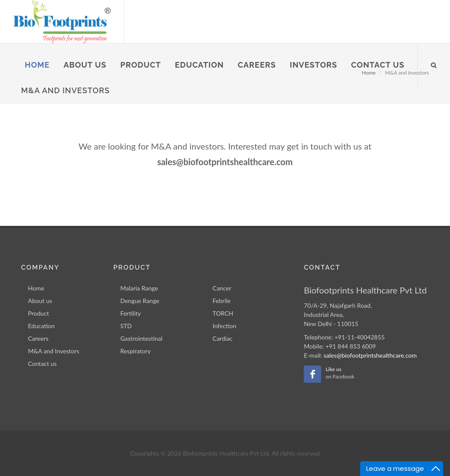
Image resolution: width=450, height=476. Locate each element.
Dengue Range (140, 301)
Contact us (43, 364)
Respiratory (135, 351)
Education (41, 326)
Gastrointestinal (141, 338)
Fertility (130, 313)
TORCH (223, 313)
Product (39, 313)
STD (126, 326)
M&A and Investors (54, 351)
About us (40, 301)
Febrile (222, 301)
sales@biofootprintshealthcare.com (370, 355)
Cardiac (223, 338)
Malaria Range (139, 288)
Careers (38, 338)
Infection (225, 326)
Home (36, 288)
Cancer (222, 288)
